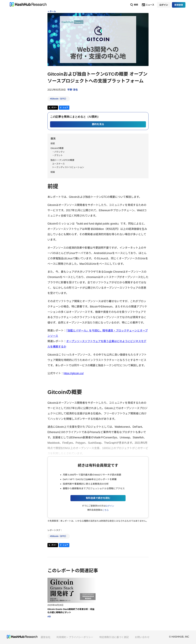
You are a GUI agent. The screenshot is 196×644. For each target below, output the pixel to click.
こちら (106, 510)
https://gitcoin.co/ (74, 373)
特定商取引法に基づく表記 (114, 637)
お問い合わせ (142, 637)
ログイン (110, 506)
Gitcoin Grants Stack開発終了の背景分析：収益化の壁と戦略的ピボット (71, 611)
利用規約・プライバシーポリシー (75, 637)
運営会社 (45, 637)
